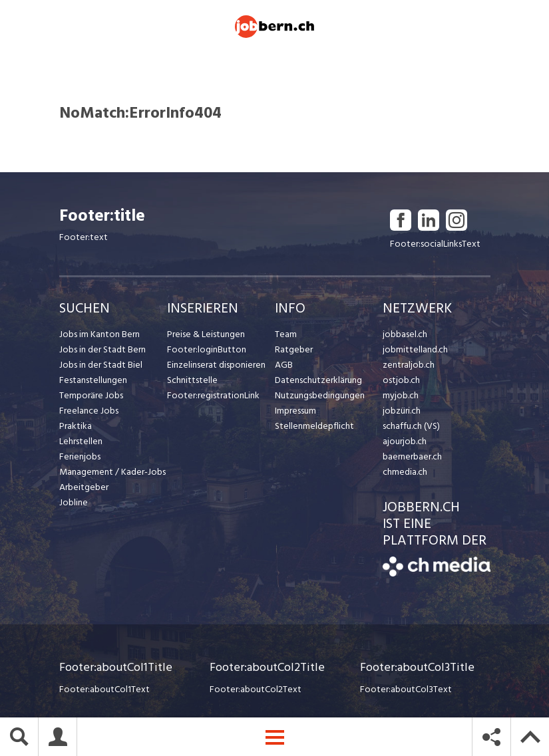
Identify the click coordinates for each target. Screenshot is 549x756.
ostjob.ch (401, 380)
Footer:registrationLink (213, 395)
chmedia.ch (405, 472)
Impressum (295, 411)
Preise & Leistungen (206, 334)
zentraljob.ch (409, 365)
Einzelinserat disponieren (216, 365)
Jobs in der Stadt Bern (102, 349)
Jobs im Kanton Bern (99, 334)
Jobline (74, 502)
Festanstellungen (93, 380)
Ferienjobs (80, 456)
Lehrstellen (81, 441)
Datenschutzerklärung (318, 380)
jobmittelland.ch (415, 349)
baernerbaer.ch (412, 456)
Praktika (76, 426)
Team (286, 334)
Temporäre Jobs (91, 395)
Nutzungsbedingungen (320, 395)
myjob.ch (401, 395)
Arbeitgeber (84, 487)
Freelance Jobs (89, 411)
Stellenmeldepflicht (314, 426)
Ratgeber (294, 349)
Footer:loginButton (207, 349)
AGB (284, 365)
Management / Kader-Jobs (112, 472)
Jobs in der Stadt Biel (101, 365)
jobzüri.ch (402, 411)
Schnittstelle (192, 380)
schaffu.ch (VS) (411, 426)
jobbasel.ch (405, 334)
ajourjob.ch (405, 441)
